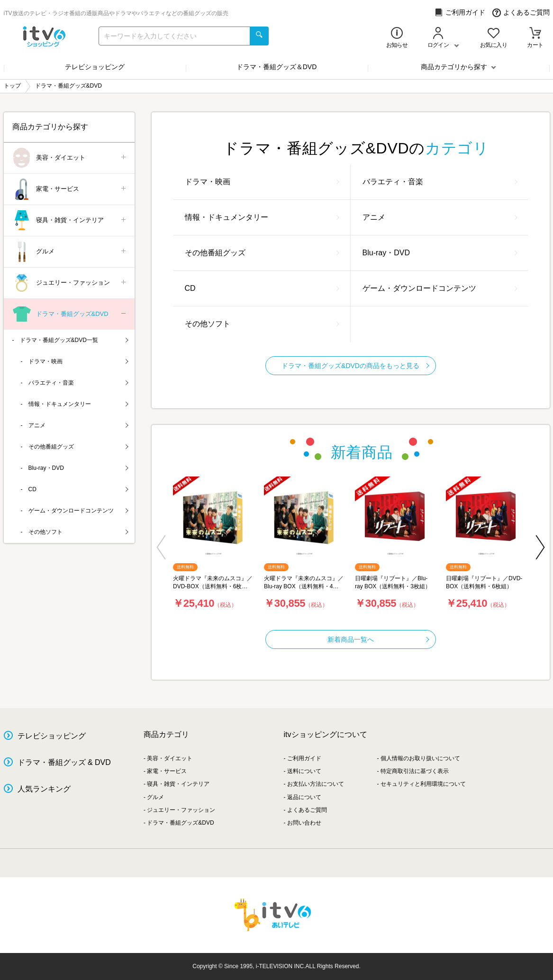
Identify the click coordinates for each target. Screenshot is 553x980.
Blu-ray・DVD (440, 253)
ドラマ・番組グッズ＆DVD (277, 67)
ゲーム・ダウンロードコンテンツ (440, 288)
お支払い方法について (316, 784)
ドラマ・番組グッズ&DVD (70, 314)
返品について (304, 797)
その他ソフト (262, 324)
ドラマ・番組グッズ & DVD (64, 762)
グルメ (70, 252)
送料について (304, 771)
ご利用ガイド (460, 13)
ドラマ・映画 (262, 182)
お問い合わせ (304, 823)
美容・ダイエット (70, 158)
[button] (161, 547)
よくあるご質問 (521, 13)
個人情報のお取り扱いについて (420, 758)
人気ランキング (44, 789)
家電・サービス (70, 189)
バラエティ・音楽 (440, 182)
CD (262, 288)
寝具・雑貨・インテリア (70, 220)
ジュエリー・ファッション (70, 283)
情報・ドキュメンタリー (262, 217)
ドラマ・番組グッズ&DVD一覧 (74, 340)
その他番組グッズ (262, 253)
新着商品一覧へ (378, 639)
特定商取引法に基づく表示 (415, 771)
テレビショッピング (95, 67)
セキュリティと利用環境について (423, 784)
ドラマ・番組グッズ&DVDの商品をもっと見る (355, 366)
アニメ (440, 217)
